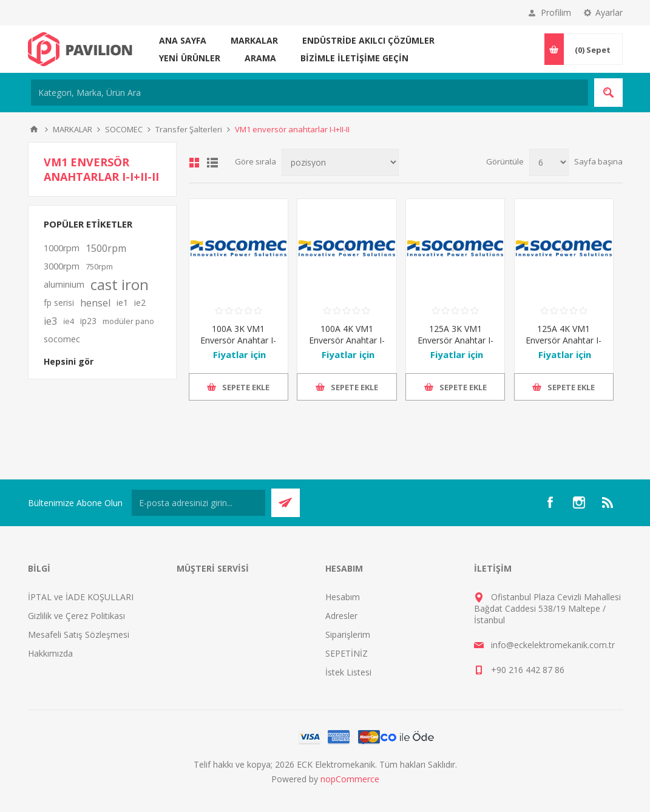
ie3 (50, 321)
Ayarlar (609, 12)
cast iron (120, 285)
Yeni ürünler (190, 58)
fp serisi (59, 303)
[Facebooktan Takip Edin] (550, 502)
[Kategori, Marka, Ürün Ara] (310, 93)
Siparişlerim (348, 634)
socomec (62, 339)
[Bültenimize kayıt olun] (198, 503)
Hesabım (343, 597)
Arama (260, 58)
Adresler (341, 616)
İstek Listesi (348, 672)
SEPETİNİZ (347, 653)
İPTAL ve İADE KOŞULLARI (81, 597)
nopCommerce (350, 779)
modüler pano (128, 321)
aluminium (64, 284)
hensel (95, 303)
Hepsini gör (69, 361)
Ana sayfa (183, 40)
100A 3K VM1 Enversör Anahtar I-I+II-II (238, 340)
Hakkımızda (50, 653)
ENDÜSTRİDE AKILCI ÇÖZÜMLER (368, 40)
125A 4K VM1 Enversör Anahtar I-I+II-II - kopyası (564, 340)
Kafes (194, 163)
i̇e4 (69, 321)
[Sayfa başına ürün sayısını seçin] (549, 162)
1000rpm (62, 248)
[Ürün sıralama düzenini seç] (340, 162)
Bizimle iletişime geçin (354, 58)
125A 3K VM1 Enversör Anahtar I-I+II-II (455, 340)
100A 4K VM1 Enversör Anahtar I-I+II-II (347, 340)
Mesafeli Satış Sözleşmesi (79, 634)
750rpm (99, 266)
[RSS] (608, 502)
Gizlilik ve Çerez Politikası (76, 616)
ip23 (88, 321)
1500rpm (106, 248)
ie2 (140, 303)
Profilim (556, 12)
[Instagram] (579, 502)
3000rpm (62, 266)
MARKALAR (254, 40)
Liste (212, 163)
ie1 (122, 303)
